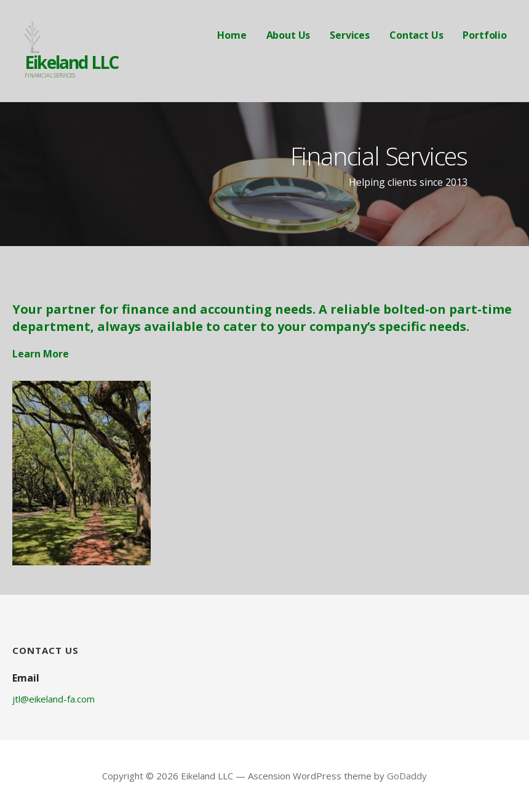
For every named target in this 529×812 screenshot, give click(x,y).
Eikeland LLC (71, 62)
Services (350, 35)
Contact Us (416, 35)
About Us (288, 35)
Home (232, 35)
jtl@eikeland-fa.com (54, 699)
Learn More (41, 354)
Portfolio (485, 35)
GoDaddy (407, 776)
